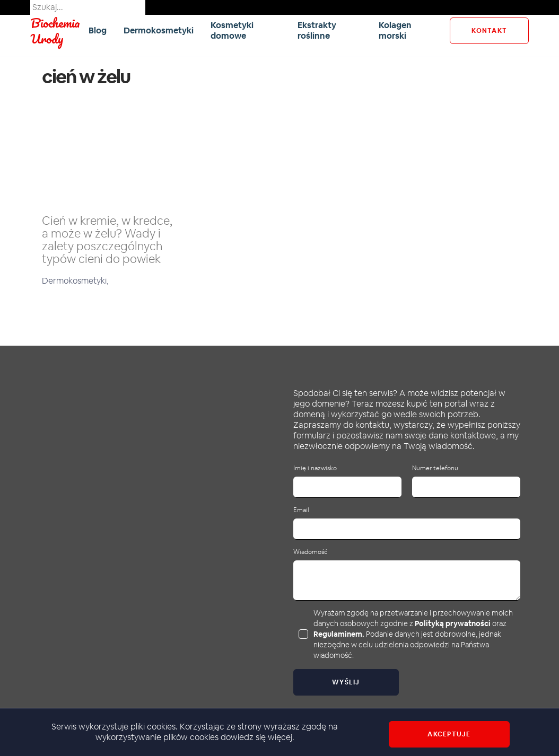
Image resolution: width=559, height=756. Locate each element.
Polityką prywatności (453, 623)
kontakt (489, 31)
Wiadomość (310, 552)
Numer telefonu (435, 468)
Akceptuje (449, 734)
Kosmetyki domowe (232, 30)
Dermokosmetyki (159, 30)
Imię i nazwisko (315, 468)
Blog (98, 30)
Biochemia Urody (55, 30)
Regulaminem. (339, 634)
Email (301, 510)
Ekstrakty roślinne (317, 30)
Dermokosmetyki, (75, 281)
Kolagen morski (395, 30)
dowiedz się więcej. (257, 737)
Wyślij (346, 682)
